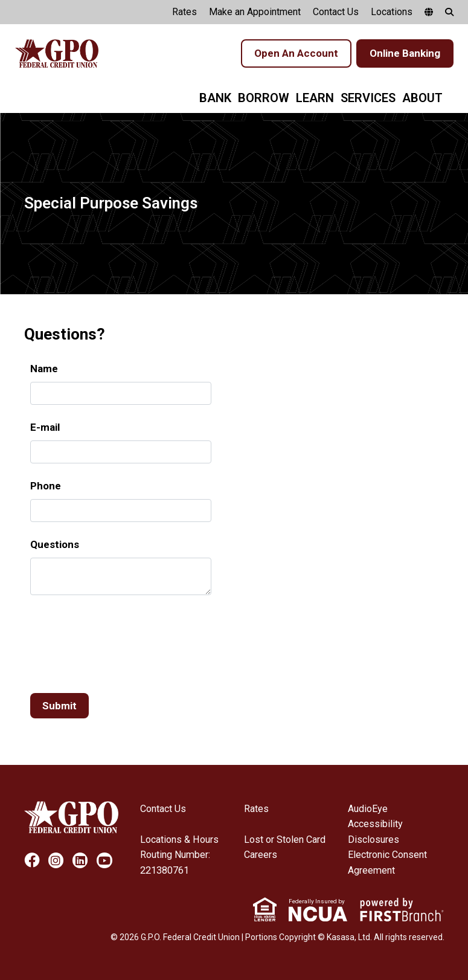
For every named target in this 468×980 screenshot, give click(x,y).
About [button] (422, 98)
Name (44, 369)
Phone (46, 486)
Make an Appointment (255, 12)
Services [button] (368, 98)
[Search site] (449, 12)
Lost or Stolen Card (285, 840)
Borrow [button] (264, 98)
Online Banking (405, 53)
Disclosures (373, 840)
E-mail (45, 427)
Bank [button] (215, 98)
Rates (184, 12)
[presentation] (122, 639)
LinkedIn (80, 861)
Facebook (32, 861)
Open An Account (296, 53)
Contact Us (336, 12)
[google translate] (429, 12)
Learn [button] (315, 98)
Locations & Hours (179, 840)
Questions (55, 544)
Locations (392, 12)
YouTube (104, 861)
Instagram (56, 861)
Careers (261, 855)
